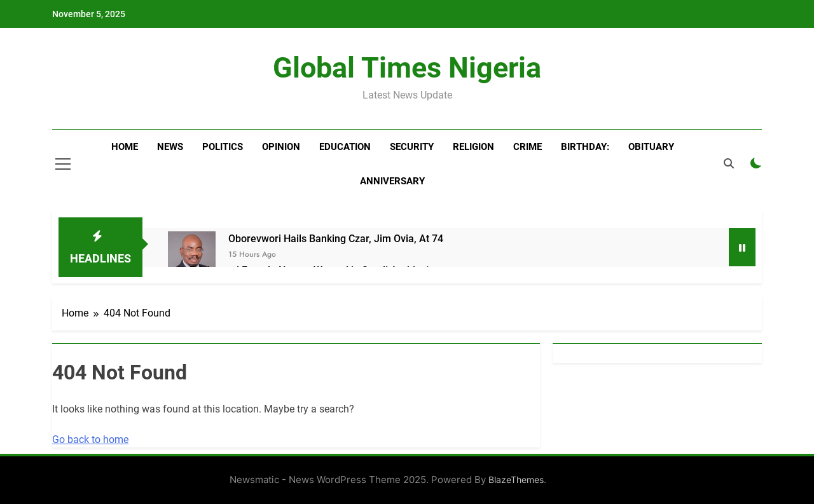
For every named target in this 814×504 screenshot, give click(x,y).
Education (345, 147)
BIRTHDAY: (585, 147)
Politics (223, 147)
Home (125, 147)
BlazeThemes (516, 480)
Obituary (651, 147)
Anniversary (392, 181)
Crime (528, 147)
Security (412, 147)
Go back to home (90, 439)
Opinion (281, 147)
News (170, 147)
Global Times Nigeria (407, 68)
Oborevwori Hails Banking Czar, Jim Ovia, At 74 (336, 239)
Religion (473, 147)
